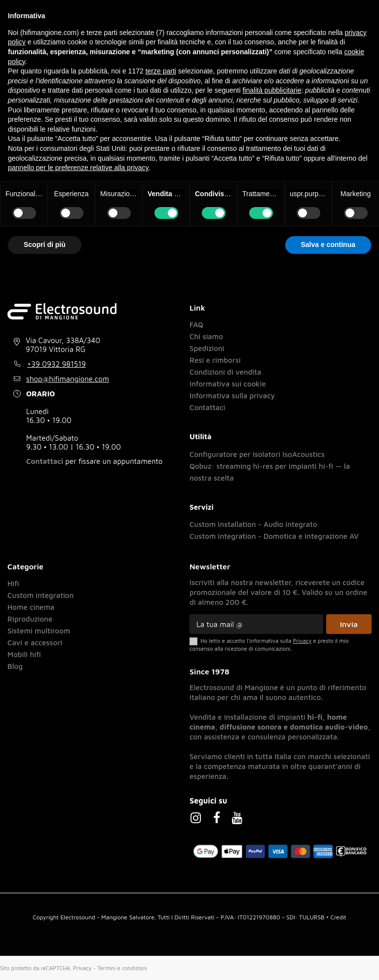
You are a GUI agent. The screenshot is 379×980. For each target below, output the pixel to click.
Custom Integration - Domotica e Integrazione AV (274, 536)
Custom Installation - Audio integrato (253, 524)
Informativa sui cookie (228, 383)
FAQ (196, 324)
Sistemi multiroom (39, 630)
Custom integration (40, 595)
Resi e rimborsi (215, 360)
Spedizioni (207, 348)
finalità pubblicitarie (272, 90)
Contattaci (45, 461)
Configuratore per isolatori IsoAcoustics (257, 454)
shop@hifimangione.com (68, 378)
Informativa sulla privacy (232, 395)
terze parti (161, 71)
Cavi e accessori (35, 642)
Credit (339, 917)
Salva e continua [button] (328, 245)
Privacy (82, 967)
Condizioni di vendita (225, 371)
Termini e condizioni (122, 967)
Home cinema (31, 607)
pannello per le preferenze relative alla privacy (78, 168)
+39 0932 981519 (57, 364)
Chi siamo (206, 336)
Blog (15, 666)
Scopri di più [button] (45, 245)
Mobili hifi (24, 654)
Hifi (13, 583)
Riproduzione (30, 618)
